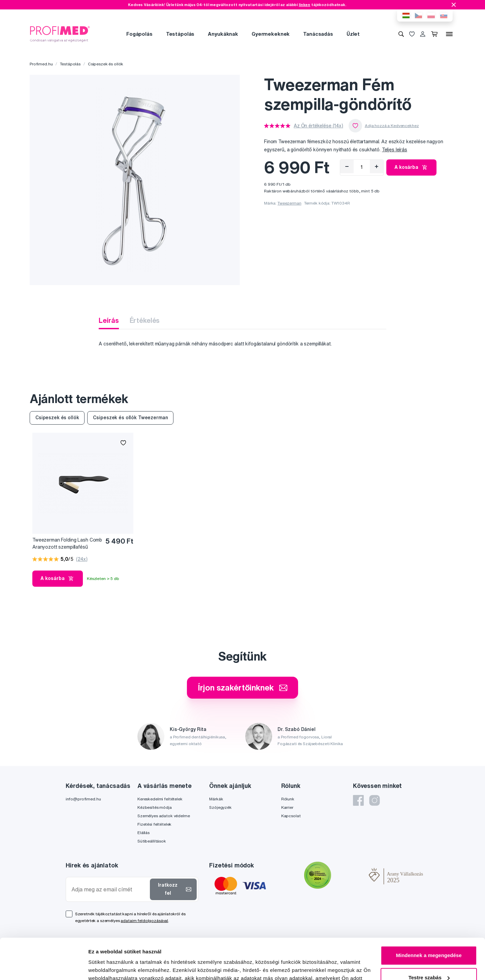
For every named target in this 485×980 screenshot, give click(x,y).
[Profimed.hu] (60, 34)
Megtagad (429, 961)
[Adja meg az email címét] (109, 890)
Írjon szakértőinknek (242, 687)
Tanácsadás (318, 34)
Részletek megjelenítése (118, 967)
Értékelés (145, 320)
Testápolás (180, 34)
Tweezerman (289, 203)
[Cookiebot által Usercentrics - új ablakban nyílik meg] (44, 967)
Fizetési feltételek (154, 824)
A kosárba (411, 167)
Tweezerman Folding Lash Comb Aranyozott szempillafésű (67, 543)
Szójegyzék (220, 807)
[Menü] (449, 34)
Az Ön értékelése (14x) (318, 126)
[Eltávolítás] (347, 166)
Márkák (216, 799)
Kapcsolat (291, 816)
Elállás (143, 833)
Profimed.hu (41, 64)
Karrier (287, 807)
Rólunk (288, 799)
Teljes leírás (395, 150)
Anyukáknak (223, 34)
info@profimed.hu (83, 799)
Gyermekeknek (271, 34)
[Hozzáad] (377, 166)
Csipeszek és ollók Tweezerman (130, 418)
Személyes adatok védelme (164, 816)
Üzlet (353, 34)
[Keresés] (401, 34)
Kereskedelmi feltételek (160, 799)
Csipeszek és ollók (106, 64)
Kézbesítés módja (155, 807)
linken (304, 5)
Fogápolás (139, 34)
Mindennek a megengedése (429, 917)
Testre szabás (429, 939)
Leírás (109, 320)
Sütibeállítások (152, 841)
